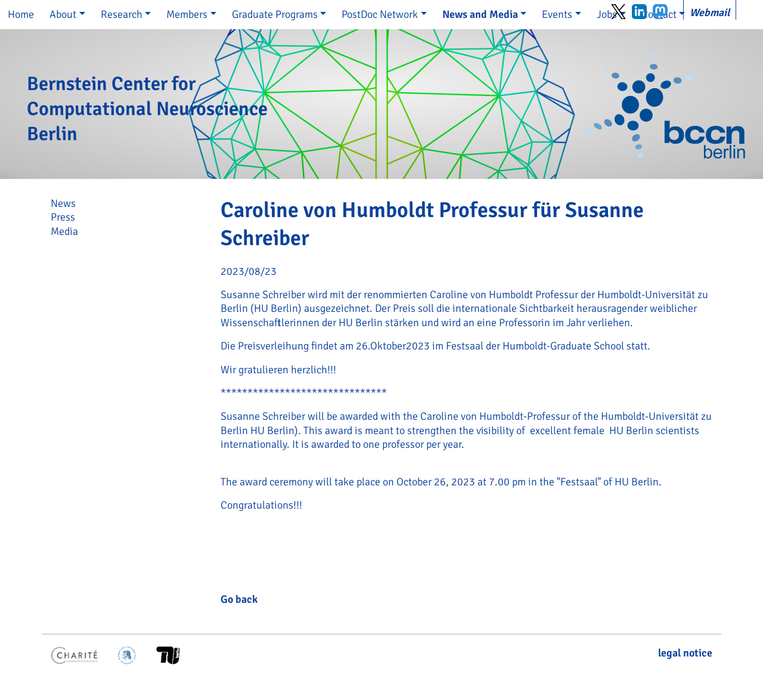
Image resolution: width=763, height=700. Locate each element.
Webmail (710, 13)
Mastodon (660, 12)
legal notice (685, 653)
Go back (239, 599)
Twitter (618, 12)
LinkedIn (639, 12)
